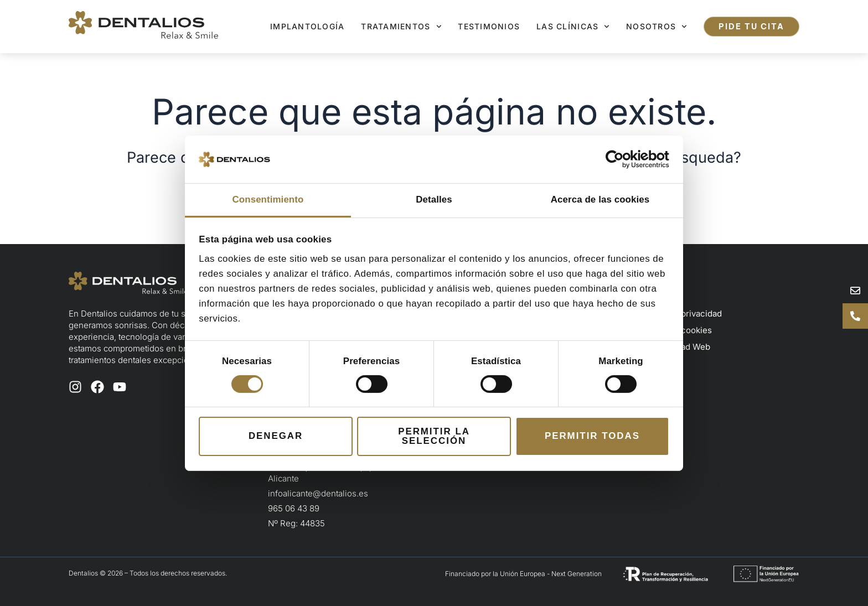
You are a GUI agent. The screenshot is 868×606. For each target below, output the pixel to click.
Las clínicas (573, 27)
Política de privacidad (680, 314)
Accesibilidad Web (674, 347)
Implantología (307, 26)
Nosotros (657, 27)
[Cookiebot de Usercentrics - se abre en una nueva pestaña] (621, 159)
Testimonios (489, 26)
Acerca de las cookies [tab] (600, 200)
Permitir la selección (434, 436)
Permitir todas (592, 436)
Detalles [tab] (434, 200)
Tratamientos (401, 27)
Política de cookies (675, 330)
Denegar (276, 436)
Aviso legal (658, 297)
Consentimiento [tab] (268, 200)
